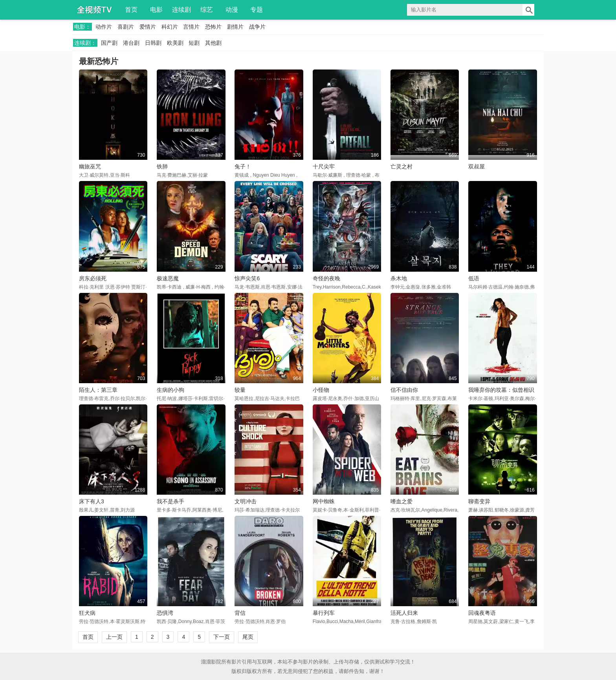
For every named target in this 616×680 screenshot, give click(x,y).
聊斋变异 (479, 501)
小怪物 (321, 390)
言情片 (191, 27)
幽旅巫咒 (90, 166)
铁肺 (162, 166)
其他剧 (213, 43)
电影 (156, 10)
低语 (474, 278)
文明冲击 (246, 501)
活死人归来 (404, 613)
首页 (131, 10)
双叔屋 (477, 166)
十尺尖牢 (324, 166)
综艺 (207, 10)
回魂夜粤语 (482, 613)
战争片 (257, 27)
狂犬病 (87, 613)
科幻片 (170, 27)
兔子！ (243, 166)
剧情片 (235, 27)
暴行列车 (324, 613)
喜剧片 (126, 27)
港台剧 (131, 43)
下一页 (222, 637)
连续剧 (181, 10)
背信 (240, 613)
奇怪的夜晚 (326, 278)
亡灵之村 (401, 166)
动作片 (104, 27)
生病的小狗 (170, 390)
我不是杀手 (170, 501)
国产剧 (109, 43)
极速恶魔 (168, 278)
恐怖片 (213, 27)
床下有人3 (92, 501)
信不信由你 (404, 390)
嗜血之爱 (401, 501)
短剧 (194, 43)
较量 (240, 390)
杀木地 (399, 278)
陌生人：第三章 (98, 390)
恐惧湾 (165, 613)
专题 (257, 10)
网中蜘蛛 (324, 501)
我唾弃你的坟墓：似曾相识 (501, 390)
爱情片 (148, 27)
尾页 (248, 637)
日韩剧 (153, 43)
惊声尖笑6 (247, 278)
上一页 (114, 637)
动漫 (232, 10)
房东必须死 (93, 278)
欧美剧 (175, 43)
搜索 (528, 10)
